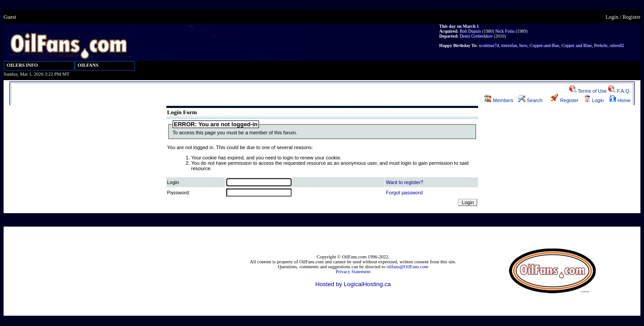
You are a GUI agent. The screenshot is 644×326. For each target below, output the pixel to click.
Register (631, 17)
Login (612, 17)
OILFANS (88, 65)
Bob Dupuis (470, 31)
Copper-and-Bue (544, 45)
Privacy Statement (353, 272)
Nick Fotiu (505, 31)
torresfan (509, 45)
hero (523, 45)
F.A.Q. (619, 91)
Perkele (601, 45)
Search (530, 100)
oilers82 (617, 45)
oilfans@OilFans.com (407, 267)
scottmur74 (489, 45)
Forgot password (404, 193)
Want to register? (405, 182)
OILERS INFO (22, 65)
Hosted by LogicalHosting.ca (353, 284)
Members (499, 100)
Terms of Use (588, 91)
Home (620, 100)
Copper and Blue (576, 45)
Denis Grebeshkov (476, 36)
